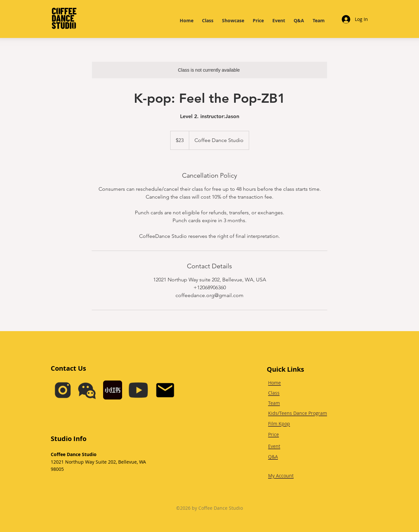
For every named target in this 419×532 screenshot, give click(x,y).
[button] (87, 390)
